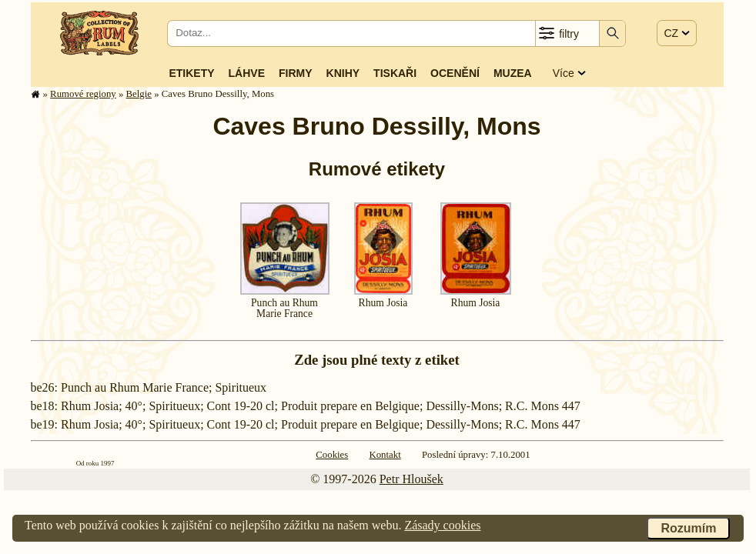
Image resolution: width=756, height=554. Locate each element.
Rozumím (688, 528)
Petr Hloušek (411, 479)
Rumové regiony (83, 94)
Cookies (332, 455)
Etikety (191, 73)
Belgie (139, 94)
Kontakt (385, 455)
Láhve (247, 73)
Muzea (513, 73)
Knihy (343, 73)
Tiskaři (395, 73)
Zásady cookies (442, 525)
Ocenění (455, 73)
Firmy (296, 73)
